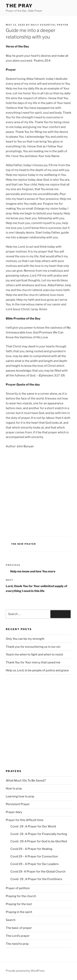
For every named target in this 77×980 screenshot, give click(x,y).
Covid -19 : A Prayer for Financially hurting (39, 834)
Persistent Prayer (18, 804)
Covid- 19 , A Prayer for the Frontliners (36, 879)
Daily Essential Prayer (49, 25)
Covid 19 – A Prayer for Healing (31, 849)
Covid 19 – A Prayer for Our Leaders (35, 864)
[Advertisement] (38, 492)
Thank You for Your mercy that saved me (33, 662)
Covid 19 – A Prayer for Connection (34, 856)
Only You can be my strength (25, 639)
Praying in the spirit (19, 912)
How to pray (14, 788)
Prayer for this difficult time (25, 820)
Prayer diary (14, 812)
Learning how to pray (20, 796)
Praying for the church (21, 896)
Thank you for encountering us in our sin (33, 647)
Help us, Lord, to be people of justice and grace (37, 670)
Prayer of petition (18, 888)
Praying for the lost (19, 904)
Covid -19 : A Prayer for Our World (33, 826)
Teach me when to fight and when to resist (34, 654)
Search (11, 920)
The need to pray (17, 944)
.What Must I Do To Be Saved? (26, 781)
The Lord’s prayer (18, 936)
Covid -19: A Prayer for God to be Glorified (39, 841)
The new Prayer (24, 544)
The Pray (19, 6)
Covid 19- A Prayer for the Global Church (38, 872)
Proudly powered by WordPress (25, 971)
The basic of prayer (19, 928)
